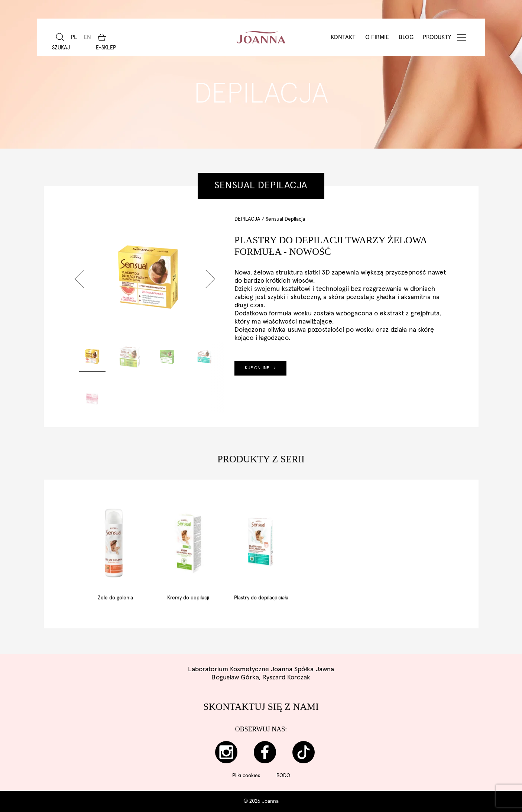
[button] (79, 279)
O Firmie (377, 37)
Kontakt (343, 37)
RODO (283, 776)
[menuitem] (74, 37)
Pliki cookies (246, 776)
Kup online (260, 368)
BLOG (406, 37)
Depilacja (247, 219)
